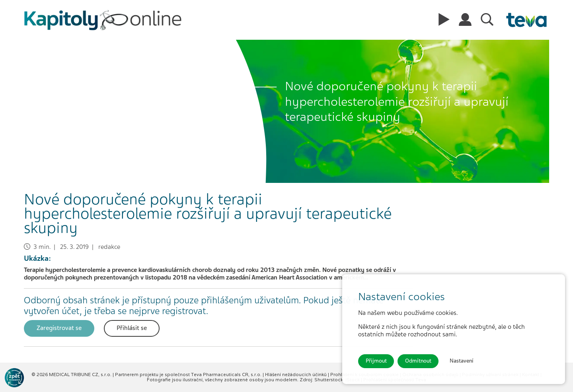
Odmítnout (418, 361)
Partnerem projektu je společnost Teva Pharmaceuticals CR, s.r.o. (189, 375)
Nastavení (462, 361)
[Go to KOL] (14, 378)
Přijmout (376, 361)
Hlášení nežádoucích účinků (296, 375)
